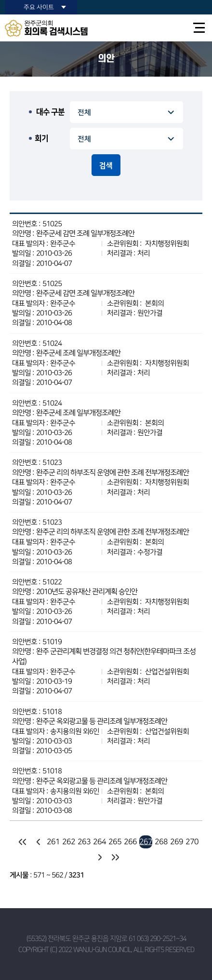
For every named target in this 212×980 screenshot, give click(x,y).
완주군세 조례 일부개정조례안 (78, 353)
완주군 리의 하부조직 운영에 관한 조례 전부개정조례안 (113, 473)
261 (53, 842)
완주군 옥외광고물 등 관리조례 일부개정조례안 (102, 721)
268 (161, 842)
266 (130, 842)
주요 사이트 (39, 7)
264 (99, 842)
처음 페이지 (22, 842)
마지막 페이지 (115, 857)
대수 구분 (50, 112)
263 (84, 842)
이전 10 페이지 (38, 842)
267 (146, 842)
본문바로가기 (0, 0)
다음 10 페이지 (99, 857)
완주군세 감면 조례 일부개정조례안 (85, 234)
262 (69, 842)
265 (115, 842)
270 (192, 842)
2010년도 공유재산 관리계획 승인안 (87, 592)
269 (177, 842)
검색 (106, 166)
